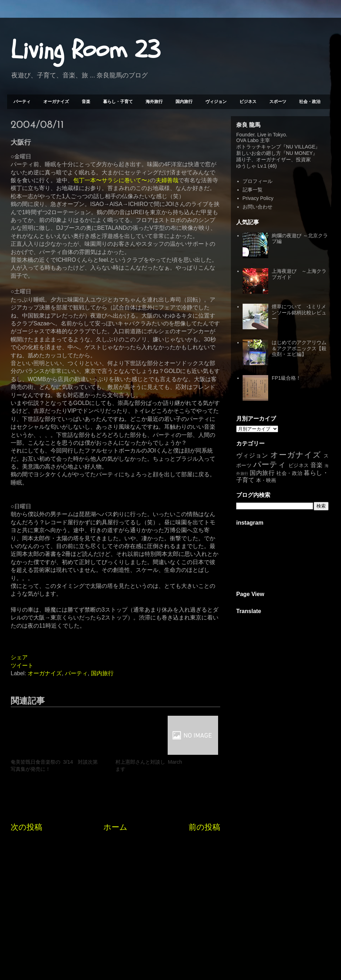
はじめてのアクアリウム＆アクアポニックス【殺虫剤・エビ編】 (299, 348)
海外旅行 (154, 102)
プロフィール (258, 181)
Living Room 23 (85, 50)
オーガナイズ (56, 102)
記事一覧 (253, 190)
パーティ (22, 102)
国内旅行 (184, 102)
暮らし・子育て (118, 102)
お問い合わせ (258, 207)
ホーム (115, 827)
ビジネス (248, 102)
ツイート (22, 665)
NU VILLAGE (301, 147)
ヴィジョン (216, 102)
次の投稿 (26, 827)
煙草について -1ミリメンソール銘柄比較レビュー (299, 313)
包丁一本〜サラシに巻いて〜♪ (112, 180)
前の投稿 (204, 827)
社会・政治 (310, 102)
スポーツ (278, 102)
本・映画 (266, 480)
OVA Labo (247, 140)
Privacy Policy (258, 198)
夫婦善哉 (167, 180)
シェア (19, 657)
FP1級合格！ (286, 378)
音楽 (86, 102)
